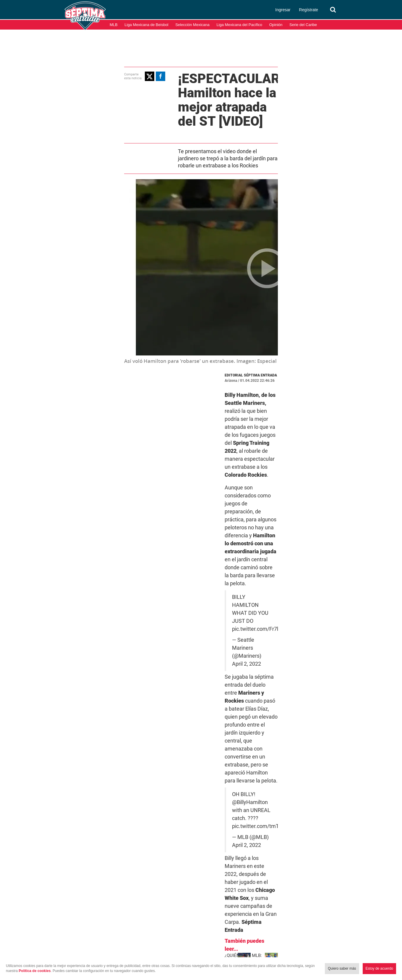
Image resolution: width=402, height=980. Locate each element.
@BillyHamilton (227, 509)
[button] (85, 75)
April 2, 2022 (275, 458)
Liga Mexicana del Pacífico (239, 25)
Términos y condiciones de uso (330, 950)
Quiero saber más (342, 968)
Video (304, 672)
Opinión (276, 25)
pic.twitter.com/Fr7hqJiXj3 (216, 447)
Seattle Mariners (276, 672)
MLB (114, 25)
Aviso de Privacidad (381, 950)
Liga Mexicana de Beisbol (146, 25)
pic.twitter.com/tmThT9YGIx (218, 517)
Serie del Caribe (303, 25)
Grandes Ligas (240, 672)
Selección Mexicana (192, 25)
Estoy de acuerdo (379, 968)
